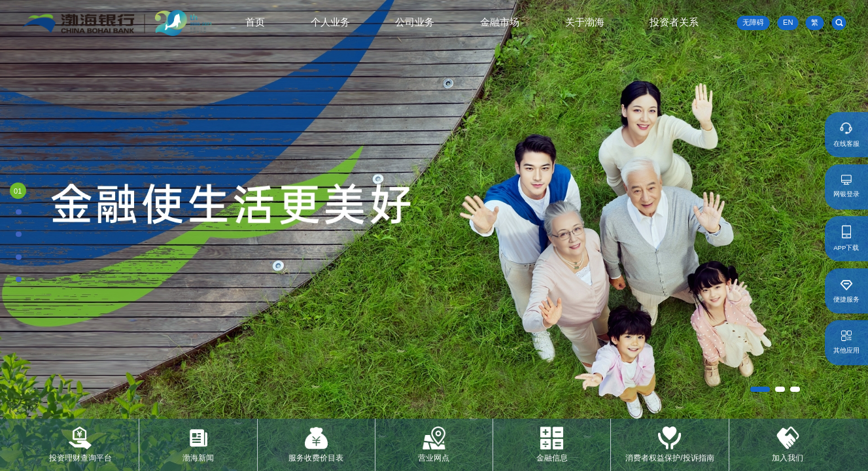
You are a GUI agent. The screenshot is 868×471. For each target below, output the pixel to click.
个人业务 (330, 22)
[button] (760, 389)
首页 (255, 22)
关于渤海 (585, 22)
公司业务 (415, 22)
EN (788, 23)
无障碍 (753, 22)
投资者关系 (674, 22)
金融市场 (500, 22)
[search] (839, 23)
